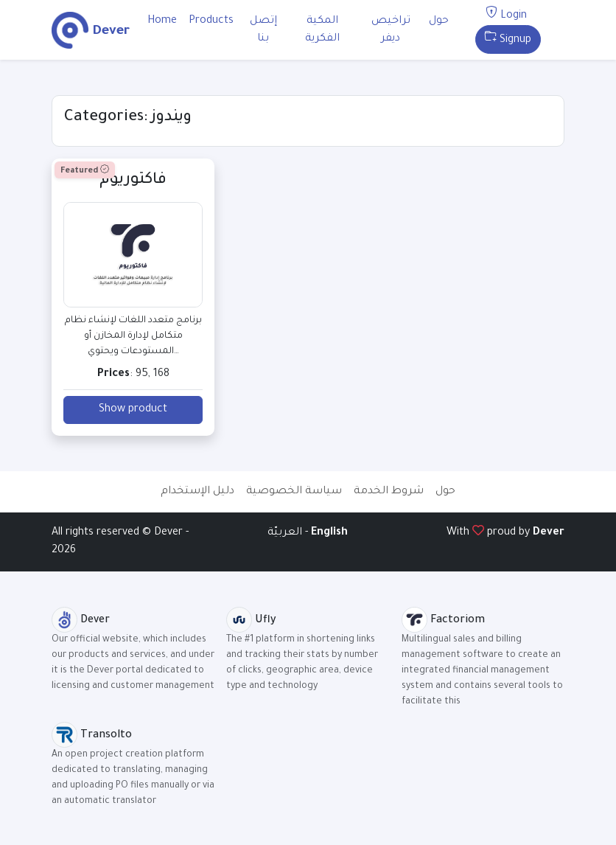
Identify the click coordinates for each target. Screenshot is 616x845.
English (329, 533)
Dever (549, 533)
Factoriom (443, 621)
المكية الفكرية (322, 30)
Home (162, 21)
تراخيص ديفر (391, 30)
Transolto (92, 736)
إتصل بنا (263, 30)
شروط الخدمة (389, 492)
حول (439, 21)
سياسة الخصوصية (294, 492)
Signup (508, 40)
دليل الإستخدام (197, 492)
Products (211, 21)
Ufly (251, 621)
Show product (133, 410)
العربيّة (286, 533)
